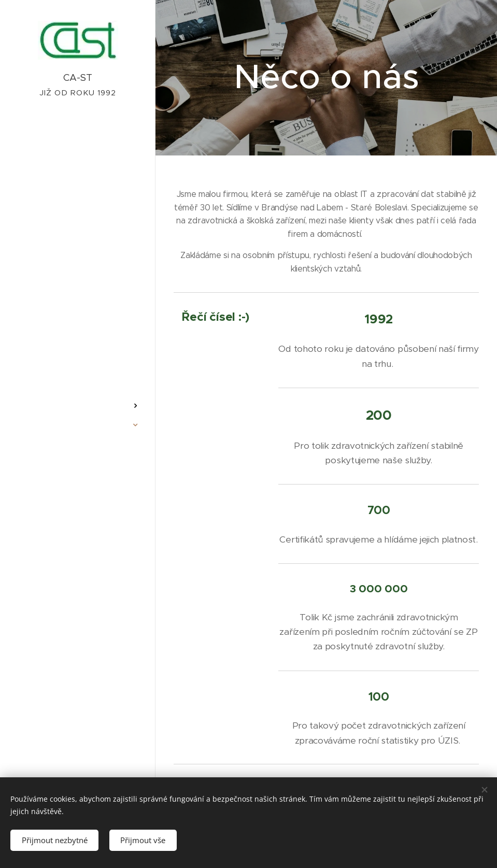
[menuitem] (78, 375)
